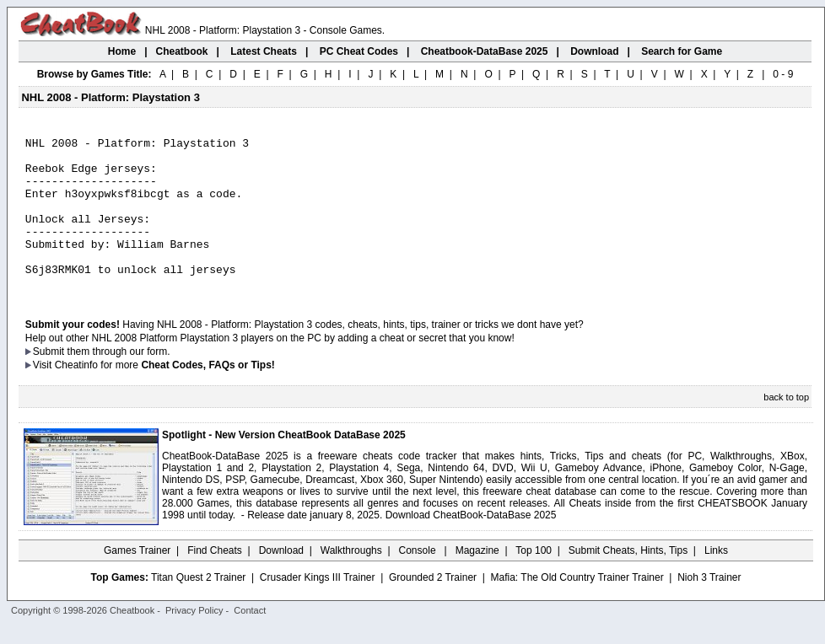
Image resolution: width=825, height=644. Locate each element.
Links (716, 581)
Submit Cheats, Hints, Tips (628, 581)
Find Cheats (215, 581)
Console (419, 581)
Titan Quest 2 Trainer (198, 608)
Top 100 (534, 581)
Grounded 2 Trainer (433, 608)
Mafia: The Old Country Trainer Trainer (577, 608)
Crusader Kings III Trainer (318, 608)
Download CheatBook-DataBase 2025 (471, 545)
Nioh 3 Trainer (709, 608)
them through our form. (119, 382)
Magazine (477, 581)
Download (281, 581)
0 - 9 (783, 74)
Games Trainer (137, 581)
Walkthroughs (351, 581)
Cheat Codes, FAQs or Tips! (208, 395)
